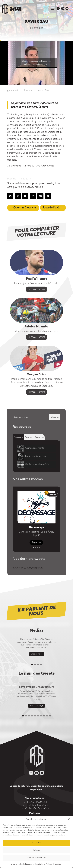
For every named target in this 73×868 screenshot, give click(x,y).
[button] (69, 819)
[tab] (18, 437)
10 (50, 716)
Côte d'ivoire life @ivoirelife (36, 687)
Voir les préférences (36, 858)
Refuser (37, 850)
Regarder (36, 542)
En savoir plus (37, 654)
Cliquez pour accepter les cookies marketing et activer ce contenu (36, 63)
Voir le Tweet (35, 706)
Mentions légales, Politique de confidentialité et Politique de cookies (35, 864)
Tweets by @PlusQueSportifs (28, 568)
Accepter (36, 843)
